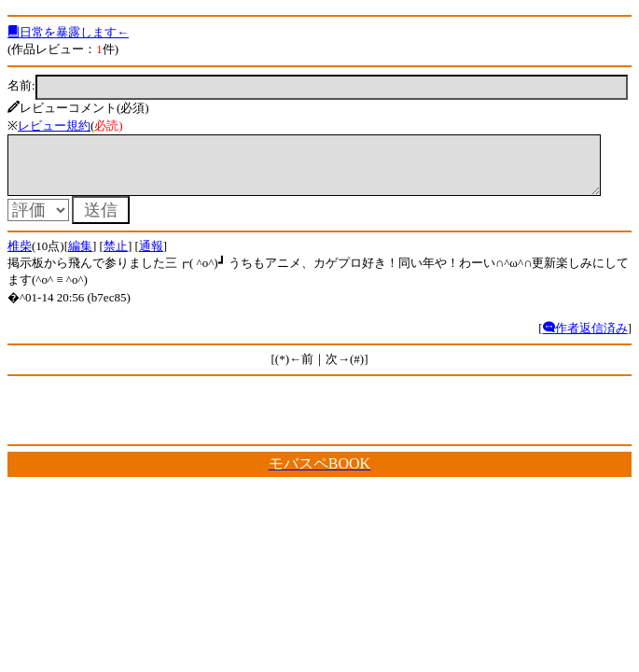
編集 (80, 257)
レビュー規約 (54, 126)
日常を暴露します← (68, 32)
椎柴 (20, 257)
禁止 (116, 257)
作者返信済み (585, 339)
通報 (151, 257)
